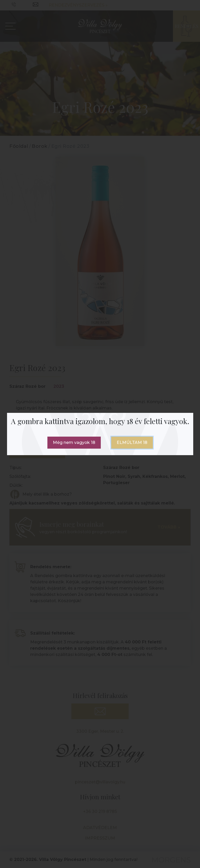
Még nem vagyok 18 (74, 442)
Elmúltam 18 (132, 442)
